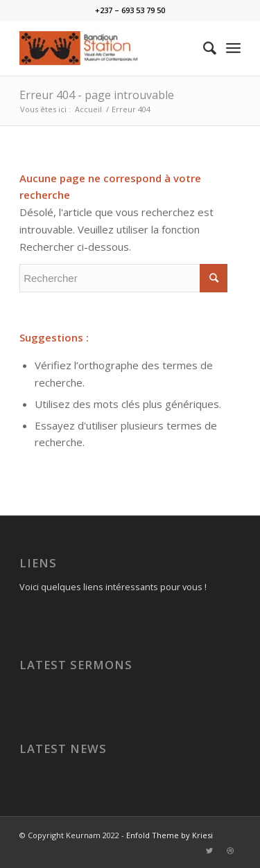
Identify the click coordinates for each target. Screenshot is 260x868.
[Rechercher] (203, 48)
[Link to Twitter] (209, 851)
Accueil (88, 109)
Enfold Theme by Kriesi (170, 835)
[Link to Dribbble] (230, 851)
